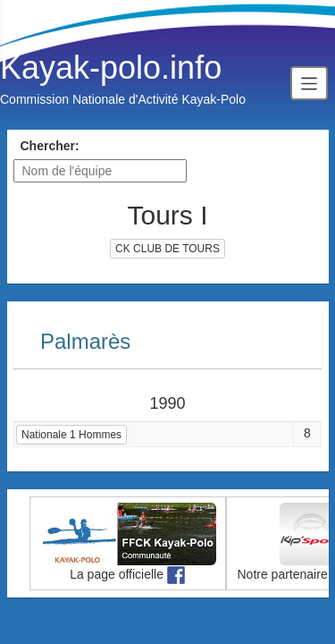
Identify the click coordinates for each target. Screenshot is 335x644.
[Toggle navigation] (309, 83)
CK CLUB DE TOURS (167, 249)
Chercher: (50, 146)
